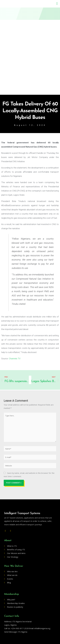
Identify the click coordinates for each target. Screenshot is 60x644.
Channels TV (15, 359)
